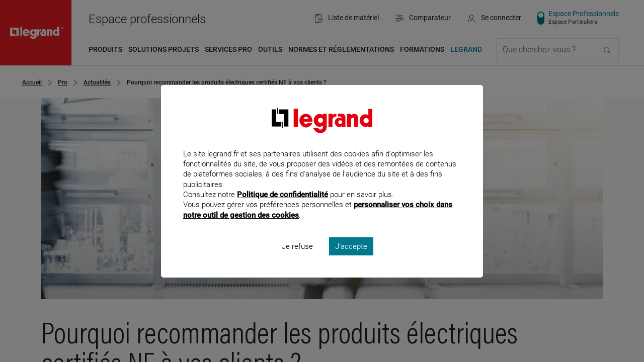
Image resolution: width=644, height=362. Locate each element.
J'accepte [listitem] (351, 259)
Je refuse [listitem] (297, 259)
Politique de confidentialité (283, 208)
